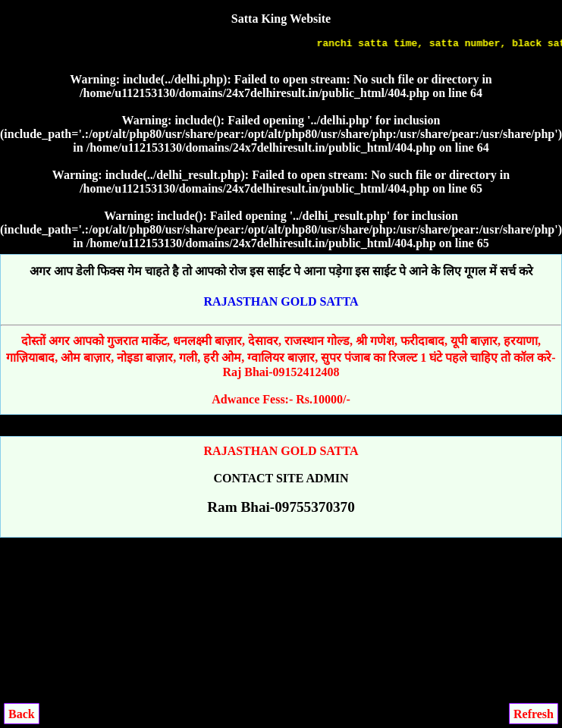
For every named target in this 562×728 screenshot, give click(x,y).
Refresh (534, 714)
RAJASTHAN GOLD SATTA (281, 301)
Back (22, 714)
